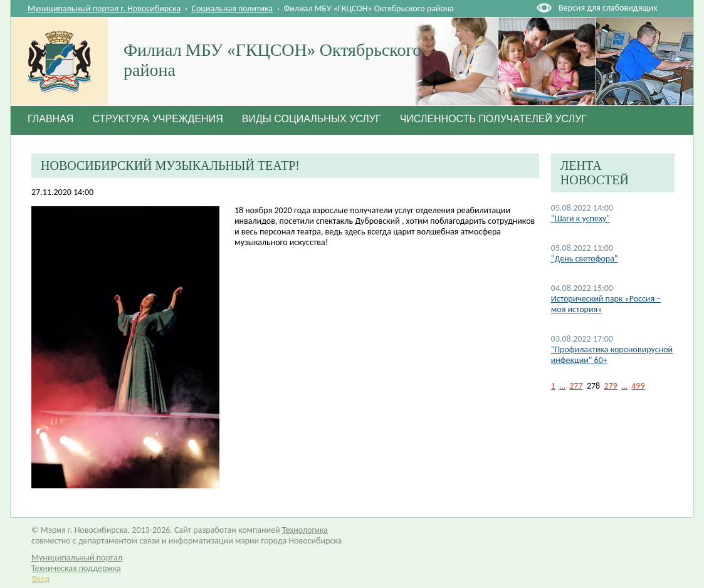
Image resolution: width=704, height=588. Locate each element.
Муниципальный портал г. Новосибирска (104, 8)
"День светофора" (585, 259)
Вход (41, 579)
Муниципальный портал (77, 558)
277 (576, 386)
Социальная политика (233, 8)
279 (611, 386)
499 (638, 386)
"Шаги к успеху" (581, 218)
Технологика (305, 530)
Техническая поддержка (76, 568)
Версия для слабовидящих (608, 8)
